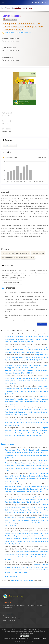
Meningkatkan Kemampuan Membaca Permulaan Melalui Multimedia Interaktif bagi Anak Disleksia (27, 399)
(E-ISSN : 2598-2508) (33, 630)
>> (6, 439)
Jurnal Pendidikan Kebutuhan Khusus (16, 8)
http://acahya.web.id (29, 642)
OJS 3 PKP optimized (29, 640)
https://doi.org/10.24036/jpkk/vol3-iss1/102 (18, 33)
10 (13, 576)
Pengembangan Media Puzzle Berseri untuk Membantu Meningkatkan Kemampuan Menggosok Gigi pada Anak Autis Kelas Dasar (27, 453)
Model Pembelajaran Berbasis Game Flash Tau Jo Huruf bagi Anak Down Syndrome (27, 378)
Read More (42, 324)
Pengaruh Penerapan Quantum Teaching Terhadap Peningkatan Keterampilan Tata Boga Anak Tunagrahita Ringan (27, 430)
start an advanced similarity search (22, 580)
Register (35, 2)
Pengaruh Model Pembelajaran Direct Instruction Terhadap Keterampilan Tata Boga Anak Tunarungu (27, 409)
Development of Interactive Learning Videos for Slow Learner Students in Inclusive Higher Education (27, 476)
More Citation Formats (12, 282)
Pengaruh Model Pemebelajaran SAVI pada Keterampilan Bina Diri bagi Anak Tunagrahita (27, 389)
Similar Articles (8, 444)
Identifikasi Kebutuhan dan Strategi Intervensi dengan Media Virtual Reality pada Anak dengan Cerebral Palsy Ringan (27, 567)
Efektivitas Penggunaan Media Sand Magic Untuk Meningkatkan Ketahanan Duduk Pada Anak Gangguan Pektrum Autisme (27, 507)
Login (45, 2)
